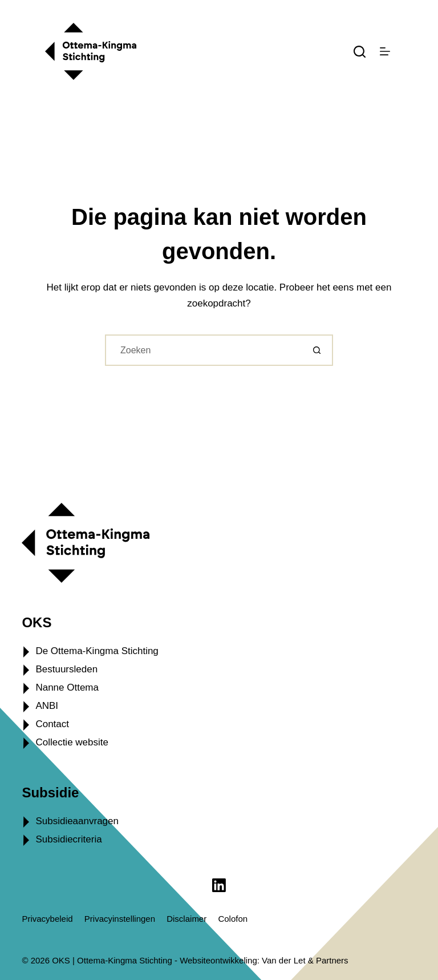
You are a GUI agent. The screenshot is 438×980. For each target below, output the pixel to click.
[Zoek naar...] (203, 350)
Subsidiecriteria (68, 839)
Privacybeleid (47, 919)
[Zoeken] (360, 52)
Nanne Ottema (67, 687)
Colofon (233, 919)
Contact (52, 724)
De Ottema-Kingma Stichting (97, 651)
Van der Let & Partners (305, 960)
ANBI (47, 706)
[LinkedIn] (219, 885)
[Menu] (385, 51)
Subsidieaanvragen (77, 821)
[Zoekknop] (317, 350)
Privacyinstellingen (120, 919)
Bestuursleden (66, 669)
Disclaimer (186, 919)
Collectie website (72, 742)
